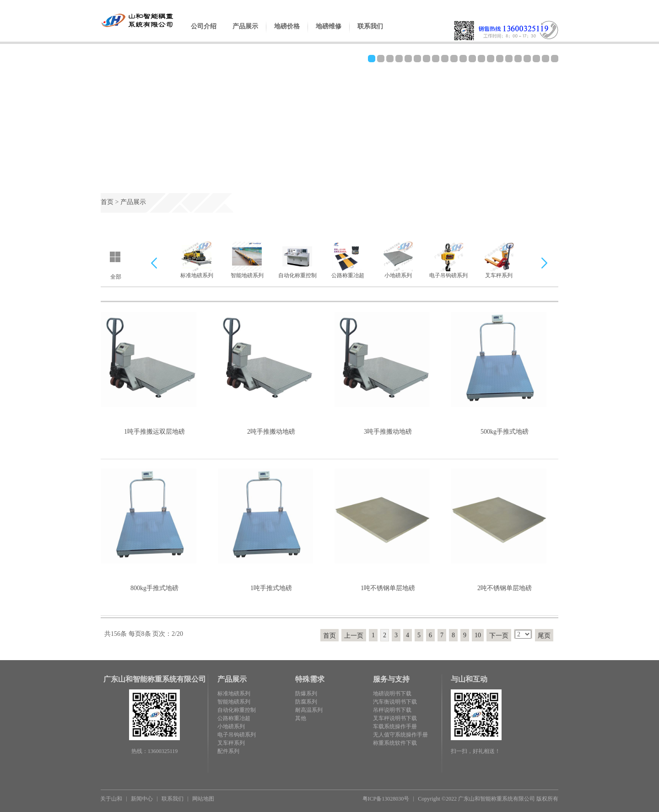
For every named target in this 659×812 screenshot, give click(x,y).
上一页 (354, 636)
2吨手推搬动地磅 (271, 432)
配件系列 (228, 751)
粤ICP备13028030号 (386, 799)
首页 (107, 202)
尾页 (544, 636)
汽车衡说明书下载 (395, 702)
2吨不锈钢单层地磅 (505, 588)
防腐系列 (306, 702)
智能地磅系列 (247, 260)
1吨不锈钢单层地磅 (388, 588)
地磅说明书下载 (392, 694)
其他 (301, 718)
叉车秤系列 (499, 260)
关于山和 (111, 799)
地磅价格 (287, 33)
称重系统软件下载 (395, 743)
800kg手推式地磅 (154, 588)
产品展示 (245, 33)
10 (478, 635)
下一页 (499, 636)
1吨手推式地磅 (271, 588)
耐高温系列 (309, 710)
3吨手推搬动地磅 (388, 432)
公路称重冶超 (348, 260)
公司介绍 (204, 33)
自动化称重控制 (297, 260)
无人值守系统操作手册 (400, 735)
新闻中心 (142, 799)
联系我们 (370, 33)
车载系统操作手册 (395, 726)
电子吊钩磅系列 (448, 260)
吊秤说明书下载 (392, 710)
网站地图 (203, 799)
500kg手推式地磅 (505, 432)
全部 (116, 277)
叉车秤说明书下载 (395, 718)
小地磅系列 (398, 260)
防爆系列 (306, 694)
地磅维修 (329, 33)
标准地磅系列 (197, 260)
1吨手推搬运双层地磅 (154, 432)
